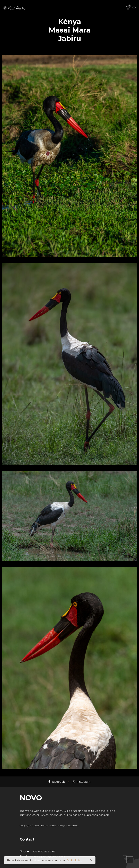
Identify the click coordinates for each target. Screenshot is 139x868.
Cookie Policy (74, 860)
